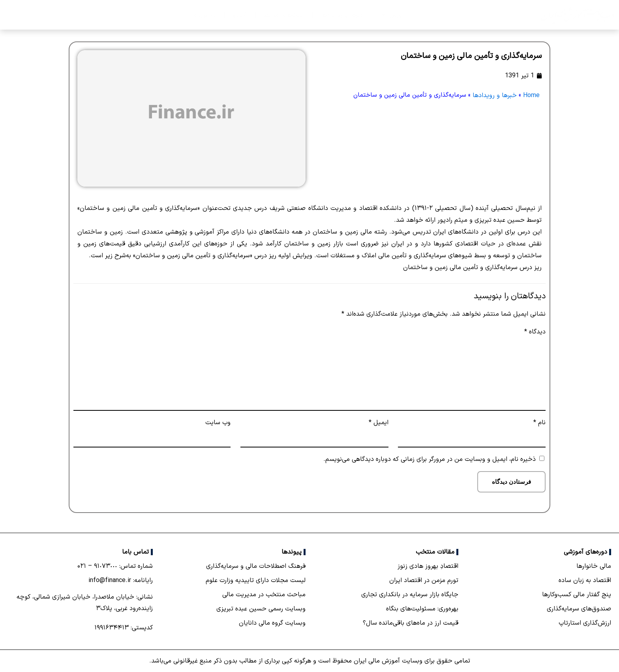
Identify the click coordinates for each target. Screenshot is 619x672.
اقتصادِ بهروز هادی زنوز (428, 566)
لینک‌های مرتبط (284, 15)
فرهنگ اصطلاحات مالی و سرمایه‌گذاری (256, 566)
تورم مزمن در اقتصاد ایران (424, 580)
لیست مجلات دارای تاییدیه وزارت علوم (256, 580)
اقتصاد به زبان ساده (585, 580)
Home (531, 95)
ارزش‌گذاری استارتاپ (585, 623)
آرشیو (240, 15)
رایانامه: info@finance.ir (121, 580)
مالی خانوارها (594, 566)
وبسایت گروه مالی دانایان (272, 623)
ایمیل (379, 423)
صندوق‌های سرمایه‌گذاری (579, 609)
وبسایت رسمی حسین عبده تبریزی (261, 609)
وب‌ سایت (218, 423)
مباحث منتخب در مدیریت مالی (264, 595)
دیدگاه (535, 332)
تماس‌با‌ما (204, 15)
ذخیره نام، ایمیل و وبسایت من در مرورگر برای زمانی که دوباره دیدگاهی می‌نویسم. (430, 459)
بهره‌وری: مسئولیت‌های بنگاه (422, 609)
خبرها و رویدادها (343, 15)
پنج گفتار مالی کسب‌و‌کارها (577, 595)
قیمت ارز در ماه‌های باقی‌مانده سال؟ (411, 623)
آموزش (394, 15)
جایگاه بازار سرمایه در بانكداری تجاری (410, 595)
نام (539, 423)
